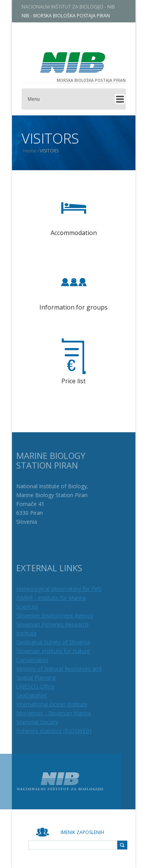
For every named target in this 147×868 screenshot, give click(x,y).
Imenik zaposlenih (82, 832)
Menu (39, 99)
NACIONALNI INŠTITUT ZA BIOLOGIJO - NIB (74, 7)
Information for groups (73, 307)
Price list (73, 381)
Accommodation (74, 233)
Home (35, 151)
